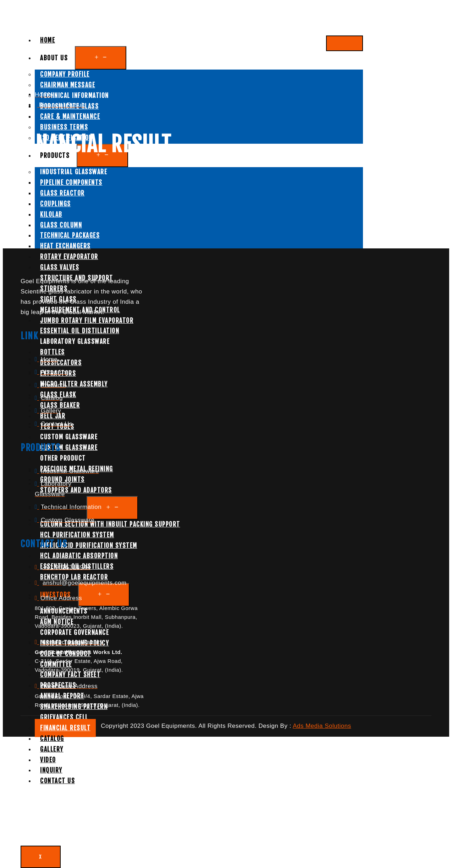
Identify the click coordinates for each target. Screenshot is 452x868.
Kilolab (51, 215)
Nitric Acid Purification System (89, 546)
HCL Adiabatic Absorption (79, 556)
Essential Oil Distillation (80, 331)
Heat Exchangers (65, 246)
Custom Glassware (69, 437)
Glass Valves (60, 267)
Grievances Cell (64, 717)
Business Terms (64, 127)
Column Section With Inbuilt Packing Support (110, 524)
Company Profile (65, 74)
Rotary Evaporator (69, 257)
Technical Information (75, 96)
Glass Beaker (60, 405)
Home (48, 40)
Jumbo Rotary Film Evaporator (87, 321)
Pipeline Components (71, 183)
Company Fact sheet (70, 675)
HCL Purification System (77, 535)
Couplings (56, 204)
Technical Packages (70, 235)
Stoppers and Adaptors (76, 490)
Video (48, 760)
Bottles (53, 352)
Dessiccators (61, 363)
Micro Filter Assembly (74, 384)
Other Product (63, 458)
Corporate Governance (75, 633)
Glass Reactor (62, 193)
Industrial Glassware (74, 172)
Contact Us (57, 781)
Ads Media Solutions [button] (322, 726)
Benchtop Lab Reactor (74, 577)
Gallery (52, 749)
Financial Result (65, 728)
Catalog (52, 739)
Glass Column (61, 225)
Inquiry (51, 770)
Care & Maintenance (70, 117)
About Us (54, 58)
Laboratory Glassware (75, 342)
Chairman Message (68, 85)
